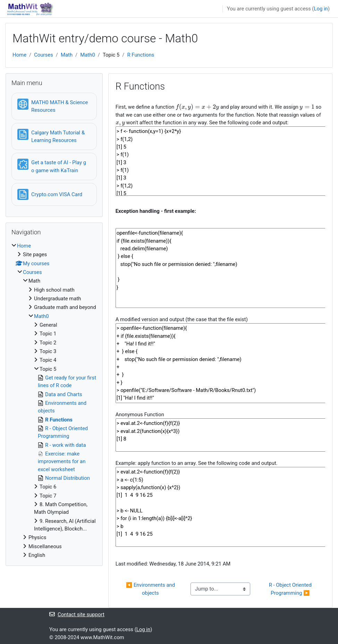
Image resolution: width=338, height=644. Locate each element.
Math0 (88, 55)
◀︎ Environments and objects (151, 589)
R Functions (141, 55)
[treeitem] (54, 400)
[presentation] (197, 107)
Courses (44, 55)
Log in (321, 9)
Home (19, 55)
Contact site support (77, 614)
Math (67, 55)
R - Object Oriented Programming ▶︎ (291, 589)
